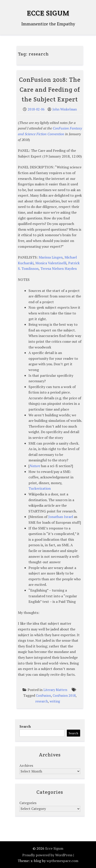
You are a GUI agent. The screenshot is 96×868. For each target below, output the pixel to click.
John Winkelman (65, 109)
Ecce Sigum (48, 13)
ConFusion (43, 696)
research (42, 701)
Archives (26, 765)
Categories (28, 803)
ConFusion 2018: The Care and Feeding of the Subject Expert (50, 89)
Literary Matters (55, 690)
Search (25, 726)
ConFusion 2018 (64, 696)
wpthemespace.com (62, 861)
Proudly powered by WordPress (47, 855)
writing (55, 701)
